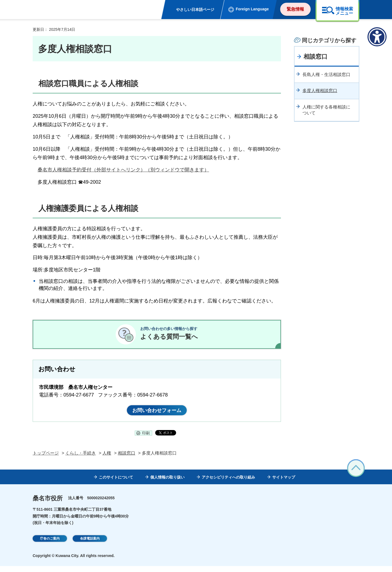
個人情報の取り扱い (167, 483)
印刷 (146, 439)
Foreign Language (252, 9)
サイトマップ (284, 483)
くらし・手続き (81, 459)
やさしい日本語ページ (195, 10)
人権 (107, 459)
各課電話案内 (90, 545)
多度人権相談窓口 (320, 91)
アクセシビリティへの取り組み (228, 483)
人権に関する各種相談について (326, 110)
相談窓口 (316, 57)
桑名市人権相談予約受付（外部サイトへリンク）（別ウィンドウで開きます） (123, 170)
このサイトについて (116, 483)
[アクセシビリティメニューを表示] (377, 37)
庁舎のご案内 (50, 545)
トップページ (46, 459)
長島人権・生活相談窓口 (326, 75)
